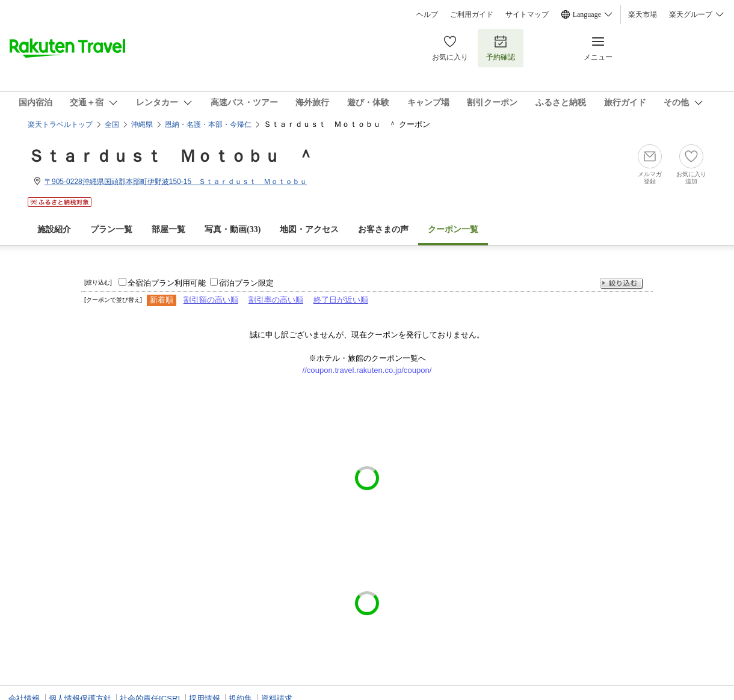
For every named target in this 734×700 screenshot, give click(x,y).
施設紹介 (54, 229)
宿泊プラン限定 (246, 283)
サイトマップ (527, 14)
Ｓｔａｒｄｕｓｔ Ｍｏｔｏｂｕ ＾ (171, 156)
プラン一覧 (111, 229)
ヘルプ (427, 14)
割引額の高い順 (211, 300)
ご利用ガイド (472, 14)
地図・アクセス (309, 229)
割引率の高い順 (276, 300)
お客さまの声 (383, 229)
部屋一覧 (168, 229)
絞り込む (621, 284)
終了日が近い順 (341, 300)
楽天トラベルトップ (60, 124)
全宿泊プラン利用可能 (167, 283)
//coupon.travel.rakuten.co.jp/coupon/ (367, 370)
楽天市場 (643, 14)
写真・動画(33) (233, 229)
